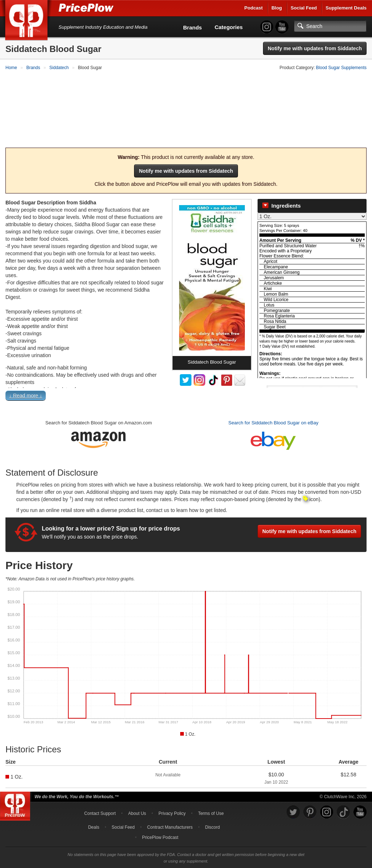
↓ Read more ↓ (26, 388)
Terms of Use (211, 805)
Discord (213, 819)
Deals (94, 819)
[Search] (330, 26)
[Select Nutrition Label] (312, 208)
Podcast (254, 8)
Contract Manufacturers (170, 819)
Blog (277, 8)
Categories (229, 27)
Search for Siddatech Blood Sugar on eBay (274, 415)
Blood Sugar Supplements (341, 68)
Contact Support (100, 805)
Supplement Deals (346, 8)
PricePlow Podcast (160, 829)
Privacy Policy (172, 805)
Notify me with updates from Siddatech (315, 48)
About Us (137, 805)
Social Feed (304, 8)
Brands (193, 27)
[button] (186, 389)
